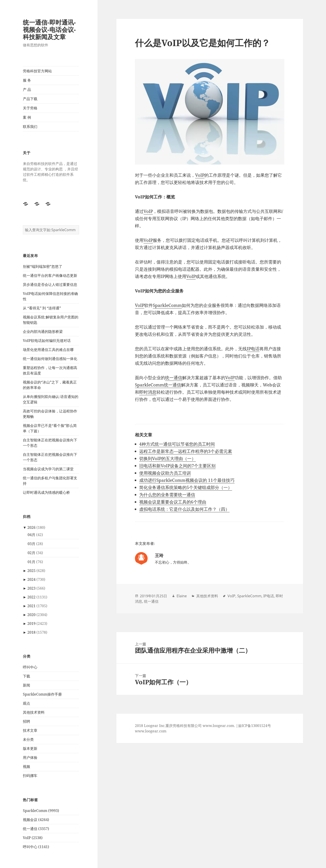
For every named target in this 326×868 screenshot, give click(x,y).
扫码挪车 (30, 776)
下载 (26, 676)
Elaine (182, 596)
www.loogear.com (151, 731)
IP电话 (253, 349)
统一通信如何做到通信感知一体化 (50, 359)
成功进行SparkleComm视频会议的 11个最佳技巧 (187, 480)
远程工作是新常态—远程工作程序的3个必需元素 (186, 451)
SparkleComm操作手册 (42, 694)
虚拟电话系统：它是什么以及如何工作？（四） (184, 509)
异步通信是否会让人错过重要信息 (50, 285)
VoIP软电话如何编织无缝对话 (47, 341)
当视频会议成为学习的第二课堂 (48, 469)
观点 (26, 703)
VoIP (200, 175)
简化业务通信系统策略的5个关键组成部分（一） (186, 487)
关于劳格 (30, 108)
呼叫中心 (30, 667)
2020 (31, 615)
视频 (26, 767)
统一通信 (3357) (36, 829)
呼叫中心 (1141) (36, 847)
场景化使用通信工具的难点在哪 (48, 350)
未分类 (28, 739)
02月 (31, 553)
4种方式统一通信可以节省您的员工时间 (177, 444)
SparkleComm (167, 305)
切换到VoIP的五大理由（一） (168, 459)
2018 (31, 632)
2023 (31, 588)
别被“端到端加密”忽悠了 (43, 266)
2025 (31, 571)
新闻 (26, 685)
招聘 (26, 721)
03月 (31, 544)
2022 (31, 597)
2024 (31, 579)
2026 (31, 527)
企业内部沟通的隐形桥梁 (43, 332)
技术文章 (30, 730)
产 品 (27, 89)
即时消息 (148, 392)
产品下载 (30, 99)
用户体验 (30, 757)
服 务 (27, 80)
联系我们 (30, 127)
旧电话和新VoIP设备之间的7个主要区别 (177, 466)
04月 (31, 535)
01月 (31, 562)
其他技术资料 (34, 712)
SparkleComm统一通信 (158, 385)
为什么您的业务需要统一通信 (167, 495)
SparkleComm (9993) (41, 811)
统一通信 (174, 378)
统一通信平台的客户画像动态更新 (50, 275)
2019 (31, 623)
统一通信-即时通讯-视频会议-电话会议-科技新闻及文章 (49, 29)
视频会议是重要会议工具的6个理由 (173, 502)
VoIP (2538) (33, 838)
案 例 (27, 117)
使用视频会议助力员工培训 (165, 473)
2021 (31, 606)
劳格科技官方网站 (37, 71)
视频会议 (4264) (36, 820)
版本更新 (30, 748)
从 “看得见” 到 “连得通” (42, 308)
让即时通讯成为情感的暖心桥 (46, 492)
